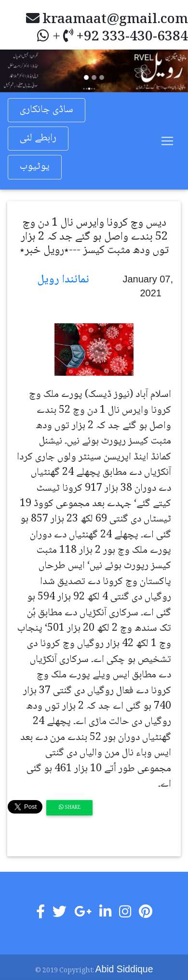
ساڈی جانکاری (47, 110)
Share (70, 808)
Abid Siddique (124, 969)
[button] (14, 71)
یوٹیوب (35, 167)
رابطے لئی (38, 138)
